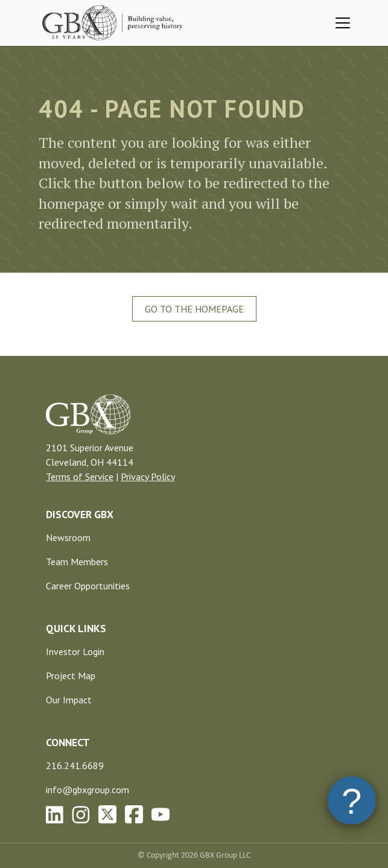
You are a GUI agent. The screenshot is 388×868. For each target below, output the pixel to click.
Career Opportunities (88, 586)
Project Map (71, 676)
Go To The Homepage (194, 309)
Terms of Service (80, 477)
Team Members (77, 562)
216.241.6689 (75, 765)
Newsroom (68, 537)
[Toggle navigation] (343, 23)
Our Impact (69, 700)
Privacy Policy (148, 477)
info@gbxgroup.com (87, 790)
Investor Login (75, 651)
